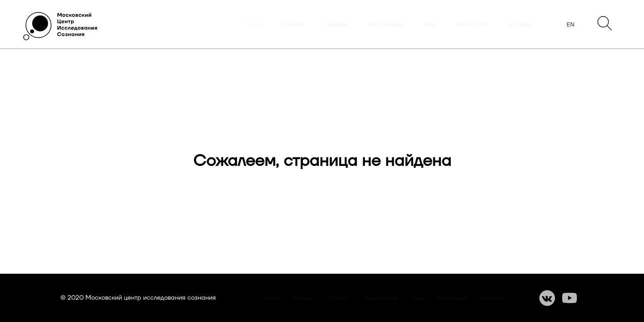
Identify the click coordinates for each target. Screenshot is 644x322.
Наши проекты (386, 25)
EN (570, 25)
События (295, 25)
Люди (429, 25)
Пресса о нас (472, 25)
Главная (255, 25)
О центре (336, 25)
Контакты (520, 25)
